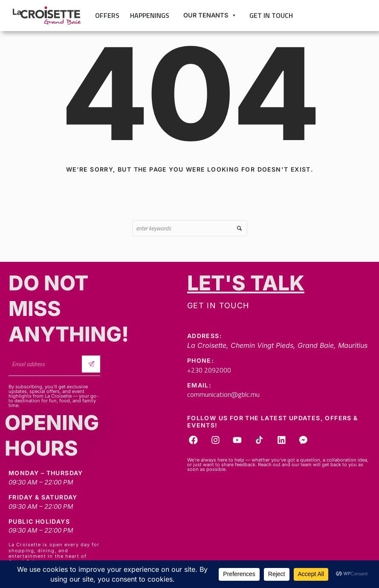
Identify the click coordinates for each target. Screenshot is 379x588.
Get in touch (271, 15)
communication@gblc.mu (223, 394)
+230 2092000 (209, 370)
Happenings (150, 15)
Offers (107, 15)
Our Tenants (210, 15)
